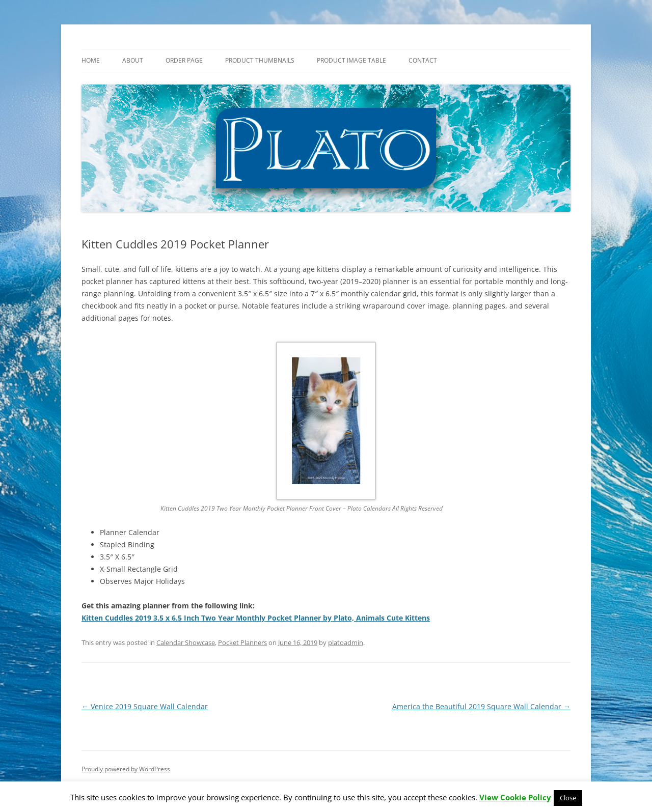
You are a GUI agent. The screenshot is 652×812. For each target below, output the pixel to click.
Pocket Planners (242, 642)
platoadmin (346, 642)
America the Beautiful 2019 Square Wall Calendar (481, 706)
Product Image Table (351, 60)
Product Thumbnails (260, 60)
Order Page (184, 60)
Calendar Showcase (186, 642)
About (133, 60)
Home (91, 60)
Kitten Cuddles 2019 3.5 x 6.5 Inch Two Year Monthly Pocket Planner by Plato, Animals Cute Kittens (256, 618)
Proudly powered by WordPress (126, 769)
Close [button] (568, 798)
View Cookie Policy (515, 797)
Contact (423, 60)
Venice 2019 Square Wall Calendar (145, 706)
